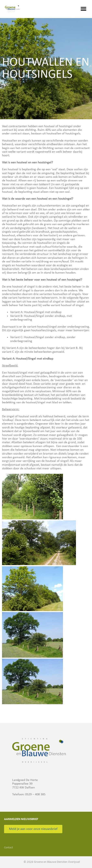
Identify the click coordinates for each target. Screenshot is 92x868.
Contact (9, 848)
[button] (83, 9)
